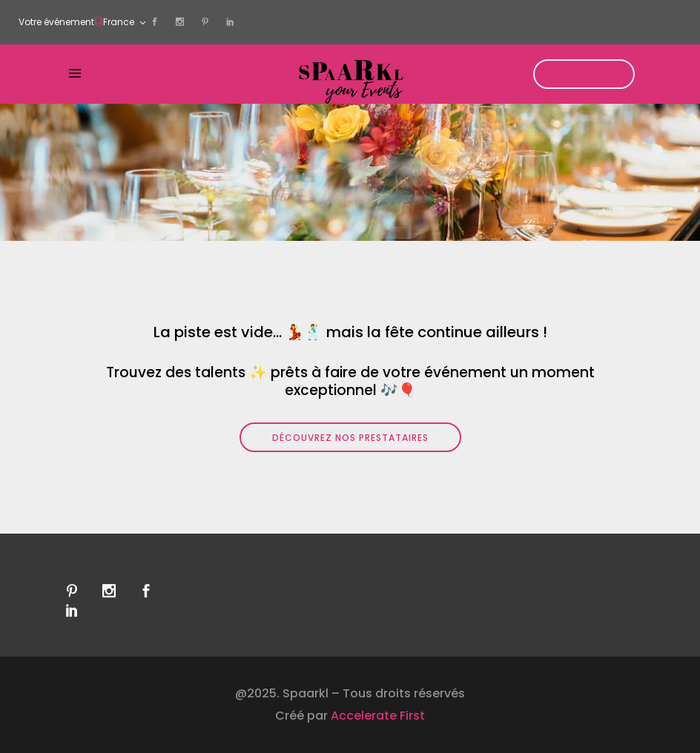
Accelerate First (378, 716)
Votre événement (56, 22)
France (119, 22)
